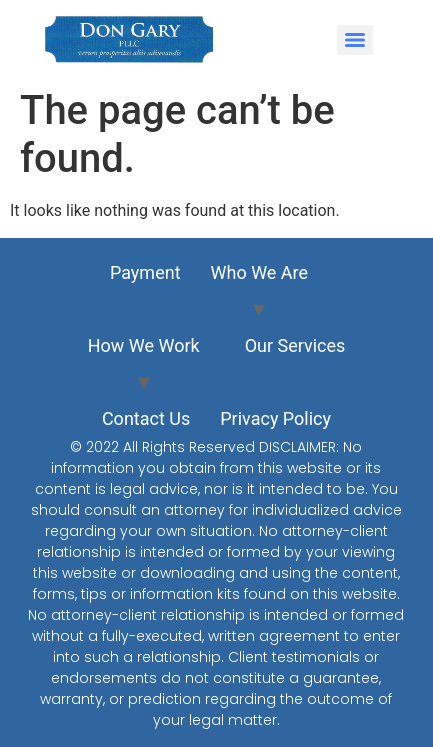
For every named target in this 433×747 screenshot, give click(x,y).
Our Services (295, 345)
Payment (145, 272)
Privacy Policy (275, 418)
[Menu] (355, 40)
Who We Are (260, 272)
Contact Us (146, 418)
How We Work (144, 345)
